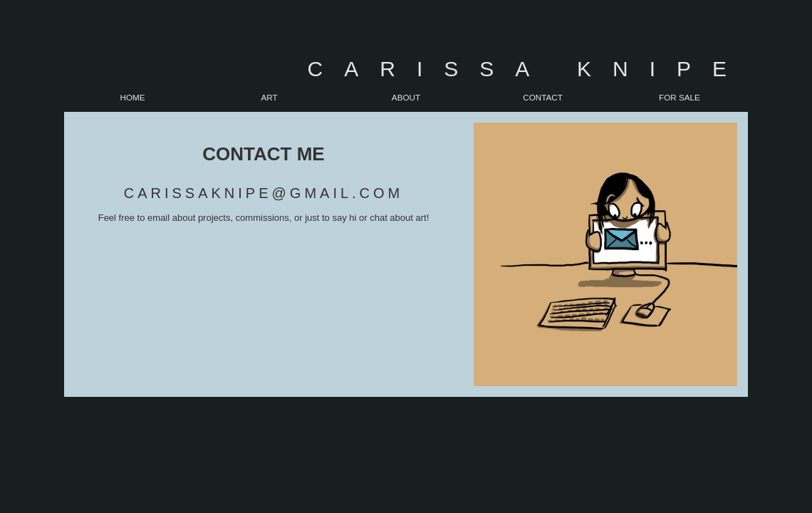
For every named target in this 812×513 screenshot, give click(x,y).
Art (269, 97)
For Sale (680, 97)
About (406, 97)
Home (132, 97)
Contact (543, 97)
